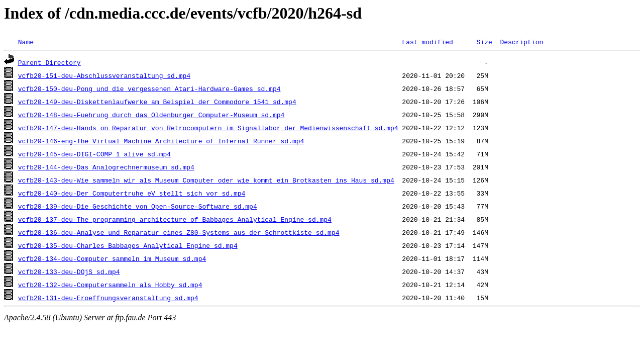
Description (521, 42)
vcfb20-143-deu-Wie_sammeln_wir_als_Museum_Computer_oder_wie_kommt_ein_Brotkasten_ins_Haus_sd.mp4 (206, 180)
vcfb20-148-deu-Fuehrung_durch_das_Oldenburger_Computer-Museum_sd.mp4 (151, 115)
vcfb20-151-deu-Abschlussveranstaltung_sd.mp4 (104, 75)
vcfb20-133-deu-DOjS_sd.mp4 (69, 271)
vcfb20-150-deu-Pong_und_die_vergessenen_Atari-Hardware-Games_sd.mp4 (149, 88)
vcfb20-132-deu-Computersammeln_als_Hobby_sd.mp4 (110, 285)
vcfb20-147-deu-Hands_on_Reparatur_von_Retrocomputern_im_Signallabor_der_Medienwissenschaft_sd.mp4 (208, 128)
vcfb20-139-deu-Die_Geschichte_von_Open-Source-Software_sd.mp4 (138, 206)
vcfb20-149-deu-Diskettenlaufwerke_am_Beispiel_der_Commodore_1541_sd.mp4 (157, 102)
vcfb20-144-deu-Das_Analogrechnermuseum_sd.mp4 (106, 167)
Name (26, 42)
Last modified (427, 42)
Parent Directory (49, 62)
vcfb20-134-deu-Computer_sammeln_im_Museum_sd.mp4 (112, 258)
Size (484, 42)
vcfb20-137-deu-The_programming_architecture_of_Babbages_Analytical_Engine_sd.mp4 (175, 219)
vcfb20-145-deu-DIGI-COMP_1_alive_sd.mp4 (94, 154)
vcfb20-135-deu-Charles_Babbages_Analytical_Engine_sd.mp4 (128, 245)
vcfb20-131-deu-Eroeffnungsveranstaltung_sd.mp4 (108, 298)
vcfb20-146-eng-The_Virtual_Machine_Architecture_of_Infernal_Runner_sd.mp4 (161, 141)
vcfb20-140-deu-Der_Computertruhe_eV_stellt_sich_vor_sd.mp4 (132, 193)
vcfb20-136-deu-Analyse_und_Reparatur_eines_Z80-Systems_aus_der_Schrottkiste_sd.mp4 (179, 232)
